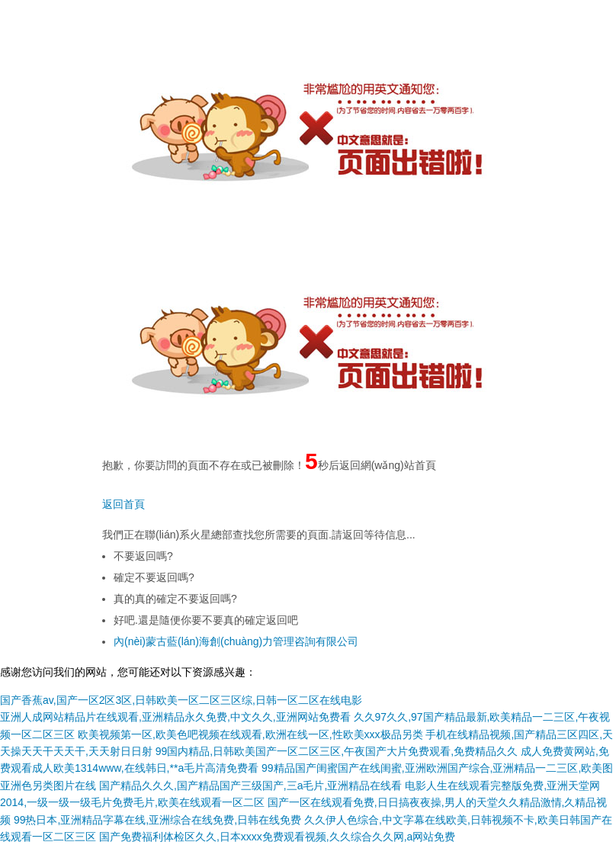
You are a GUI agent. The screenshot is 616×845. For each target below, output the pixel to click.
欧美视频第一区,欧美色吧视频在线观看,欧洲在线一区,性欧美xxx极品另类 (250, 734)
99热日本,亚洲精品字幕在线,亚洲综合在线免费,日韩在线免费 (157, 820)
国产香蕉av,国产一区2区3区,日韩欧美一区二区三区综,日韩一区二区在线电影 (181, 700)
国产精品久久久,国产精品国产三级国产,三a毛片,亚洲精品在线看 (250, 786)
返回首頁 (124, 504)
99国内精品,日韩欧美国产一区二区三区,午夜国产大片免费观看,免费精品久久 (337, 751)
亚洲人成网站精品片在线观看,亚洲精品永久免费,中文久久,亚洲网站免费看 (175, 717)
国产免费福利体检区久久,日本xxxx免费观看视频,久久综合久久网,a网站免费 (277, 837)
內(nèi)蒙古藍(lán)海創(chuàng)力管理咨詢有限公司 (236, 641)
